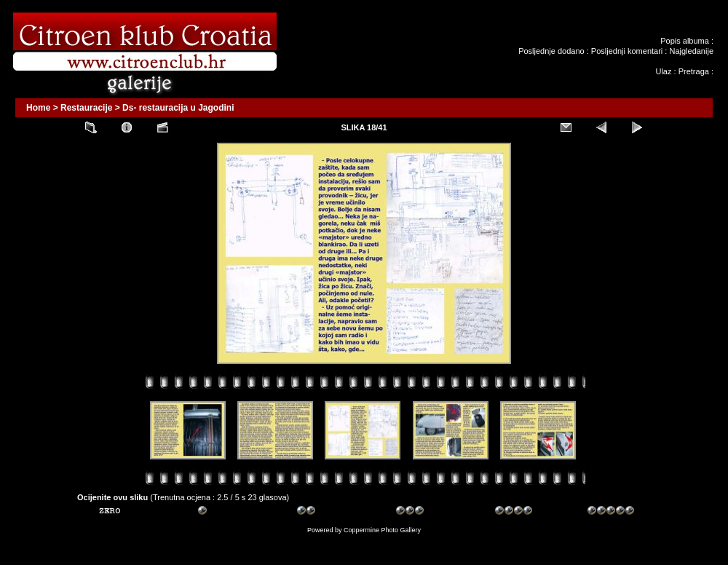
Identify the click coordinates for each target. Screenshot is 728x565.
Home (38, 108)
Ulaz (663, 71)
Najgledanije (691, 51)
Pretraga (694, 71)
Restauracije (86, 108)
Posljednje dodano (551, 51)
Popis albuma (685, 41)
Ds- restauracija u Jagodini (178, 108)
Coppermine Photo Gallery (382, 530)
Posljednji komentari (627, 51)
